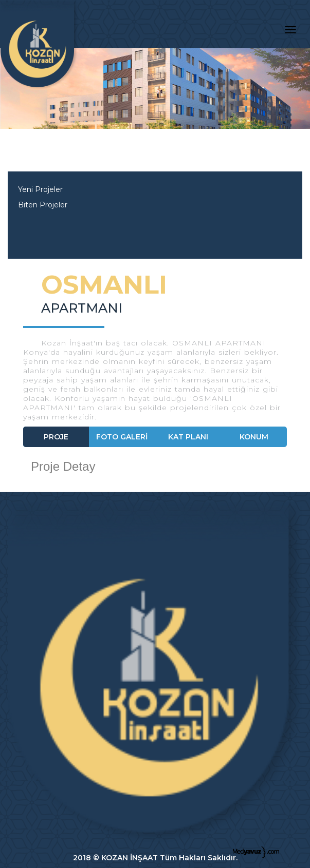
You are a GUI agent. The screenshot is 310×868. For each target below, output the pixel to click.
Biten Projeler (43, 205)
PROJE (56, 437)
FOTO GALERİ (122, 437)
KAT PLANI (188, 437)
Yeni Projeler (40, 189)
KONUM (254, 437)
